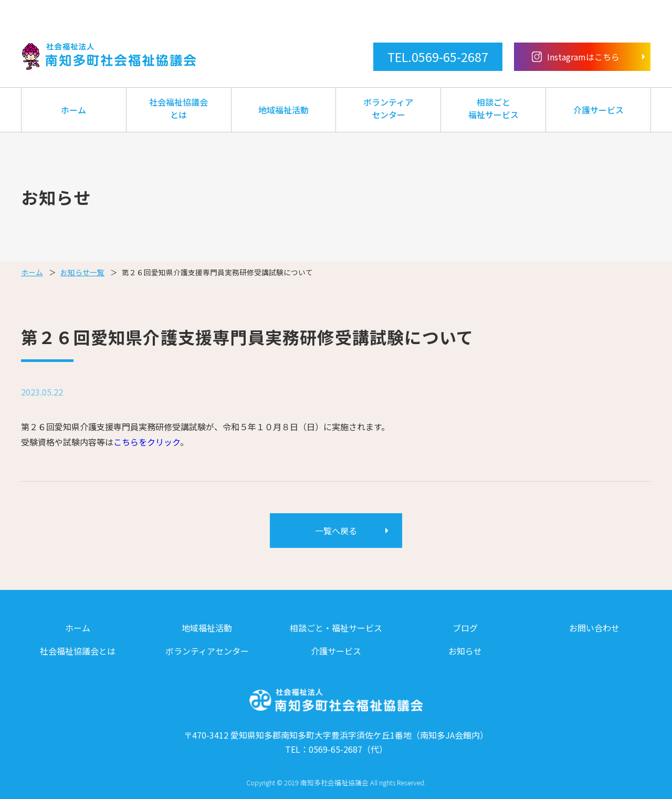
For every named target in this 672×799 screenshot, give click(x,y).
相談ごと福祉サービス (493, 108)
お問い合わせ (594, 628)
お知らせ (465, 651)
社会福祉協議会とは (178, 108)
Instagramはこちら (576, 57)
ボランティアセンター (388, 108)
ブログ (465, 628)
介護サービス (598, 110)
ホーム (73, 110)
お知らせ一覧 (82, 272)
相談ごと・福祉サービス (336, 628)
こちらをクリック (147, 442)
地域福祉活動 (283, 110)
